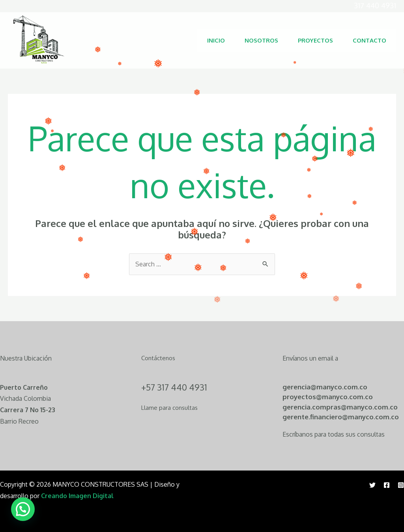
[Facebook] (387, 485)
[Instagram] (401, 485)
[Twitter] (372, 485)
